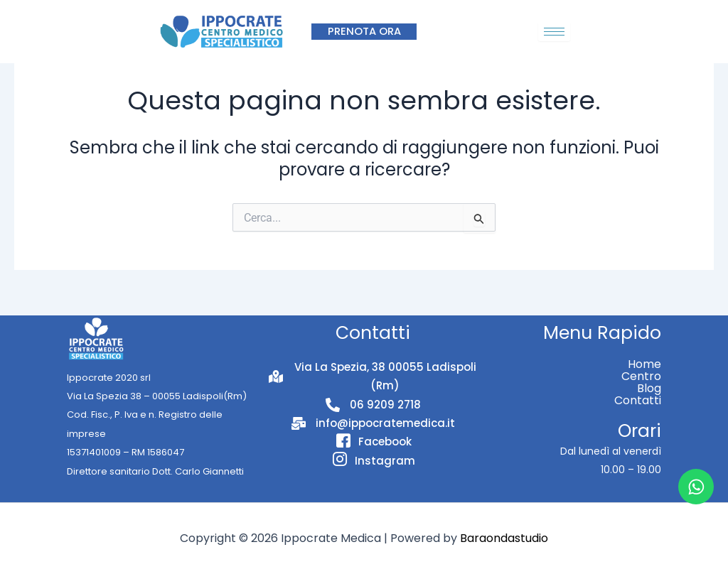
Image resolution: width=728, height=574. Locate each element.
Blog (649, 388)
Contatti (638, 400)
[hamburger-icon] (554, 32)
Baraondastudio (504, 538)
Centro (641, 376)
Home (644, 364)
